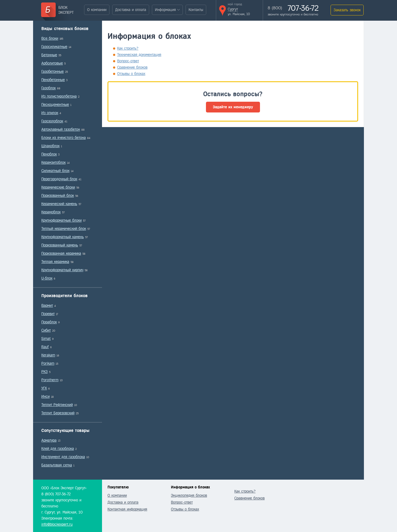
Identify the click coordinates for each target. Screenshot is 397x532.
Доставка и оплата (131, 10)
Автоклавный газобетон (61, 129)
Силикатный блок (55, 171)
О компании (97, 10)
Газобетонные (53, 72)
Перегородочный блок (59, 179)
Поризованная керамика (61, 253)
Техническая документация (139, 55)
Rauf (45, 347)
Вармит (47, 306)
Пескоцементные (55, 105)
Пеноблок (49, 154)
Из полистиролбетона (59, 96)
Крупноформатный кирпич (62, 270)
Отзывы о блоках (131, 74)
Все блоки (50, 38)
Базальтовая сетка (57, 465)
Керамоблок (51, 212)
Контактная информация (127, 509)
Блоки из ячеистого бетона (64, 138)
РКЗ (45, 372)
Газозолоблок (52, 121)
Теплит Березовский (58, 413)
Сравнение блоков (132, 67)
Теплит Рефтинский (57, 405)
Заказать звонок (347, 10)
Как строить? (128, 48)
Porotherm (50, 380)
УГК (44, 388)
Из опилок (50, 113)
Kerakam (48, 355)
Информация (165, 10)
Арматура (49, 440)
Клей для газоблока (58, 449)
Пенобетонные (53, 80)
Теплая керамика (55, 262)
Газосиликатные (54, 47)
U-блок (47, 278)
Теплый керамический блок (64, 229)
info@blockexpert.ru (57, 524)
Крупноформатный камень (63, 237)
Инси (45, 397)
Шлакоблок (50, 146)
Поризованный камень (60, 245)
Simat (46, 339)
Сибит (46, 330)
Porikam (48, 363)
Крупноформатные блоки (61, 220)
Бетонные (49, 55)
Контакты (196, 10)
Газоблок (49, 88)
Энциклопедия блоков (189, 495)
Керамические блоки (58, 187)
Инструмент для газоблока (63, 457)
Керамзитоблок (53, 162)
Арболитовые (52, 63)
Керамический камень (59, 204)
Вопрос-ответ (128, 61)
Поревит (48, 314)
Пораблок (49, 322)
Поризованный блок (58, 196)
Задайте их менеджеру (233, 107)
